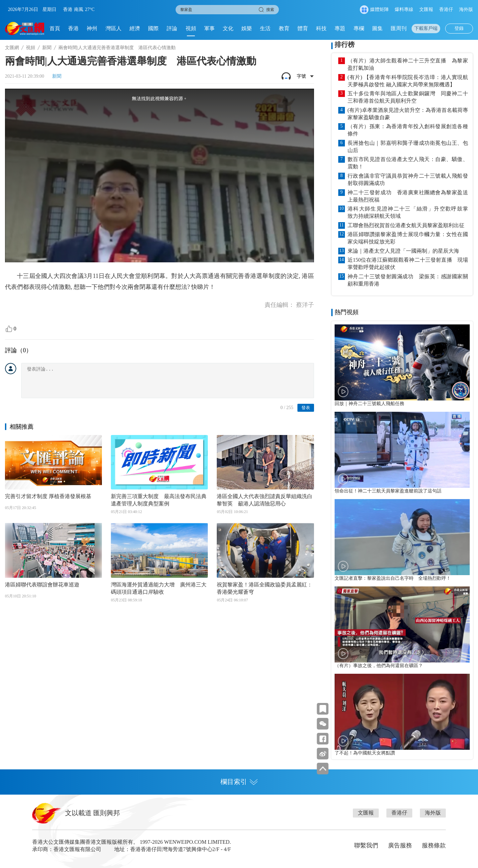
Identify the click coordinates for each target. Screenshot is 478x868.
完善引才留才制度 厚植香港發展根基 (48, 496)
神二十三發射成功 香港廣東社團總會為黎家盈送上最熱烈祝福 (408, 196)
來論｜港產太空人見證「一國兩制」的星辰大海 (403, 251)
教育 (284, 28)
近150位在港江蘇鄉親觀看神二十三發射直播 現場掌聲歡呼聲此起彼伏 (408, 263)
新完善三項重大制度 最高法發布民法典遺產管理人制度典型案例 (159, 500)
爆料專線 (404, 9)
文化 (228, 28)
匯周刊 (399, 28)
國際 (153, 28)
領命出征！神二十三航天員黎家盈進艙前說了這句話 (388, 491)
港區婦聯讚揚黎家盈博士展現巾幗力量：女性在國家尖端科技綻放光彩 (408, 238)
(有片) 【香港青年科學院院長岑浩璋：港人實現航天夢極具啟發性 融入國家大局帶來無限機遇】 (408, 81)
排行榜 (345, 44)
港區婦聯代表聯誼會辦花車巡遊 (42, 585)
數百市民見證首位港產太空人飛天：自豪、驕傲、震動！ (408, 163)
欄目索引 (239, 782)
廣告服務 (400, 845)
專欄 (359, 28)
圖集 (377, 28)
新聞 (47, 48)
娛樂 (247, 28)
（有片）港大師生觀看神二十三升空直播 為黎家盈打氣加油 (408, 64)
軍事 (209, 28)
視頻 (191, 28)
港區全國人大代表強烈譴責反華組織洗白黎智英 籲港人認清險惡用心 (265, 500)
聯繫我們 (366, 845)
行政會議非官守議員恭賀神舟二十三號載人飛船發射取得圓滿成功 (408, 179)
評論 (172, 28)
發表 (306, 408)
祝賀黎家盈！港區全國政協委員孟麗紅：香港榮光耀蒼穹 (265, 588)
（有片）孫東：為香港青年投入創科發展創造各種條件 (408, 130)
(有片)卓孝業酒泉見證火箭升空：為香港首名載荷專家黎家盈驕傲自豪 (408, 114)
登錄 (459, 28)
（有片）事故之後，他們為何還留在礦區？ (379, 665)
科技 (321, 28)
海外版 (466, 9)
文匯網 (12, 48)
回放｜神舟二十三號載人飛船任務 (369, 403)
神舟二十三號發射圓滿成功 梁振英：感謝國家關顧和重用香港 (408, 280)
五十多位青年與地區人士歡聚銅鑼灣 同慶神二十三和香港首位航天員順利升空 (408, 97)
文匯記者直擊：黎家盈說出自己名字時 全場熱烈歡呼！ (393, 578)
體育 (303, 28)
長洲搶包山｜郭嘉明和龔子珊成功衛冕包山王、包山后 (408, 147)
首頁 (55, 28)
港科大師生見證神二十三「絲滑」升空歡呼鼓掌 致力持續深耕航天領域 (408, 212)
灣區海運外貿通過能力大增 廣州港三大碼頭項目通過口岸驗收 (159, 588)
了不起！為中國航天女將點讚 (365, 753)
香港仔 (446, 9)
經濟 (135, 28)
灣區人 (114, 28)
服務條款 (434, 845)
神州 (92, 28)
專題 (340, 28)
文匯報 (426, 9)
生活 (265, 28)
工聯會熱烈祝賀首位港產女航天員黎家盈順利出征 (406, 225)
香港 (73, 28)
